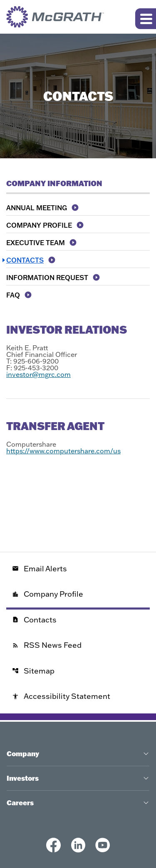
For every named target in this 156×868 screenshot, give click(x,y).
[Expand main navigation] (146, 19)
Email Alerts (40, 569)
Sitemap (33, 671)
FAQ (13, 295)
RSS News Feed (47, 645)
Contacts (25, 260)
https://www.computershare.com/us (63, 451)
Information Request (47, 278)
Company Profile (39, 225)
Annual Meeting (37, 208)
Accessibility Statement (61, 696)
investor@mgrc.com (38, 374)
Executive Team (36, 243)
